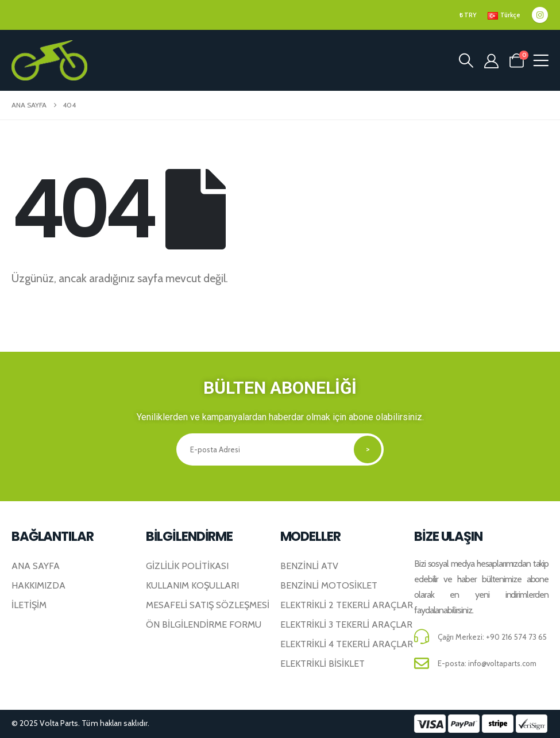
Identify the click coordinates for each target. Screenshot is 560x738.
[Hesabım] (491, 61)
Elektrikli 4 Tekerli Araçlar (347, 644)
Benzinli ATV (309, 566)
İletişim (29, 605)
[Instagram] (540, 15)
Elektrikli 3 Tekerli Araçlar (346, 624)
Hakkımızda (38, 585)
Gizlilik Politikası (187, 566)
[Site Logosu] (49, 60)
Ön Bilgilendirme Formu (204, 624)
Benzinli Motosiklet (329, 585)
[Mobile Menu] (541, 61)
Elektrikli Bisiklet (323, 663)
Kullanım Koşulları (192, 585)
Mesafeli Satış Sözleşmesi (208, 605)
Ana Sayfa (36, 566)
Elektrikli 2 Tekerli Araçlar (347, 605)
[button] (466, 60)
